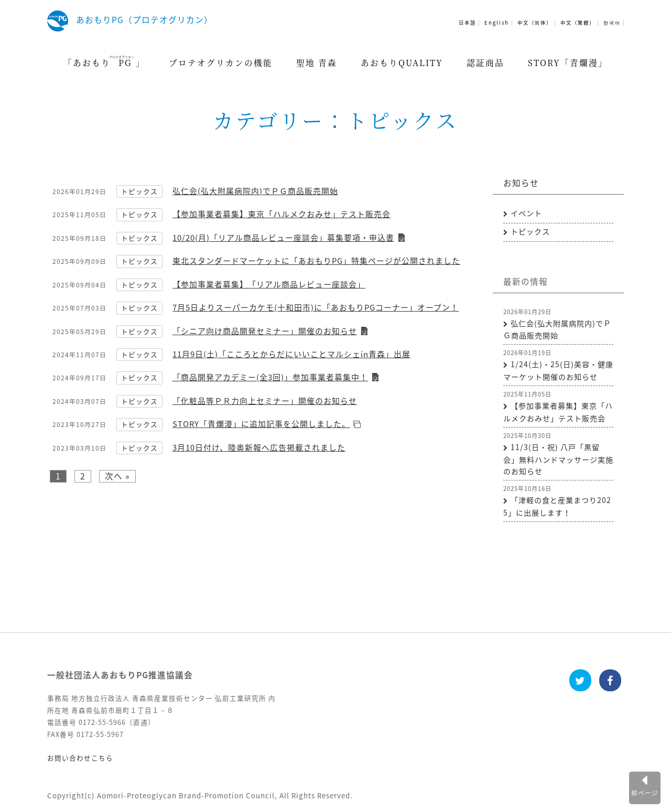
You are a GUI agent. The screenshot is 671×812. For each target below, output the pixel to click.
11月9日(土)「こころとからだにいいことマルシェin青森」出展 (291, 354)
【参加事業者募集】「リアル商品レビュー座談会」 (269, 284)
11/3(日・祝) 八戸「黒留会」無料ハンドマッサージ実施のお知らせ (558, 459)
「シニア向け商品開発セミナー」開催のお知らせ (265, 331)
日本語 (467, 23)
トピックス (139, 191)
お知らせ (521, 183)
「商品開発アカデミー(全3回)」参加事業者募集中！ (270, 377)
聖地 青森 (317, 62)
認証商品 (485, 62)
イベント (526, 213)
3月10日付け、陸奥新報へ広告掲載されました (259, 447)
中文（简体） (535, 23)
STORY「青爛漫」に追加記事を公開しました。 (261, 424)
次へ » (117, 476)
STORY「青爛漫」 (568, 62)
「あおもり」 (104, 61)
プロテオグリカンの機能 (221, 62)
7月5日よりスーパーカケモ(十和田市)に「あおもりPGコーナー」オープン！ (316, 307)
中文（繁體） (578, 23)
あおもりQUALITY (402, 62)
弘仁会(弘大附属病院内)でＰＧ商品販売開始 (255, 191)
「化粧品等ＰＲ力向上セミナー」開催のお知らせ (265, 401)
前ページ (645, 793)
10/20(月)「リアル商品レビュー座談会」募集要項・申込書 (283, 238)
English (497, 23)
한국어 (612, 23)
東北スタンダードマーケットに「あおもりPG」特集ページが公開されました (316, 261)
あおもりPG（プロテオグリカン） (144, 20)
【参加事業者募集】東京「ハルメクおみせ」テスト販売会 (282, 214)
